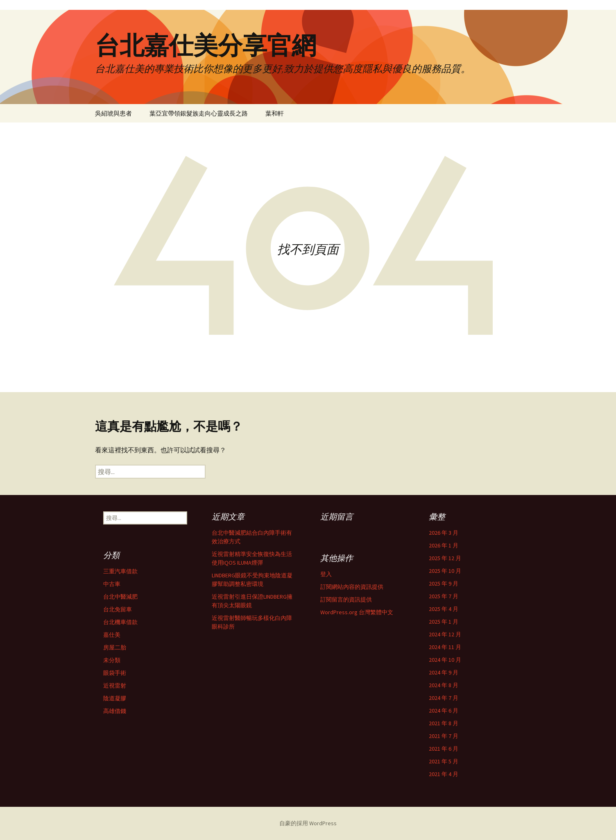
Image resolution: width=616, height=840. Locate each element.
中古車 (112, 584)
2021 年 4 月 (444, 774)
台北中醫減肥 (120, 597)
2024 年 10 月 (445, 660)
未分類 (112, 660)
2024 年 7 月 (444, 698)
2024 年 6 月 (444, 711)
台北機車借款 (120, 622)
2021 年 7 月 (444, 736)
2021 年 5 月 (444, 761)
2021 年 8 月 (444, 723)
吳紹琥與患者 (113, 113)
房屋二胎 (115, 647)
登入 (326, 574)
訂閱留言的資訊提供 (346, 599)
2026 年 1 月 (444, 545)
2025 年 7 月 (444, 596)
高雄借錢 (115, 711)
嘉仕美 (112, 635)
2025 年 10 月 (445, 571)
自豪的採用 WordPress (308, 823)
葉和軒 (275, 113)
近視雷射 (115, 686)
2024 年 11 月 (445, 647)
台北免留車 (118, 609)
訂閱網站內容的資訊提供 (352, 587)
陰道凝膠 (115, 698)
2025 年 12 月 (445, 558)
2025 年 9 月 (444, 583)
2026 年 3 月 (444, 533)
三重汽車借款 (120, 571)
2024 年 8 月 (444, 685)
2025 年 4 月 (444, 609)
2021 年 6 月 (444, 749)
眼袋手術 (115, 673)
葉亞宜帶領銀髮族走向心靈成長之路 (199, 113)
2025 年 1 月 (444, 622)
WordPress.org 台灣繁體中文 (357, 612)
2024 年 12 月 (445, 634)
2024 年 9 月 (444, 672)
